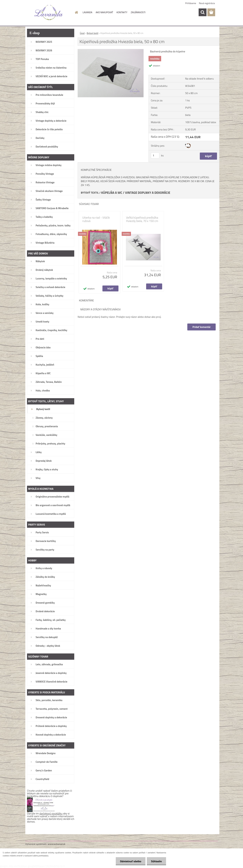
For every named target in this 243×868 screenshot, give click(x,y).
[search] (202, 12)
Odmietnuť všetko (131, 861)
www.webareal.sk (57, 844)
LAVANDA (87, 12)
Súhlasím (156, 861)
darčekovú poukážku (51, 813)
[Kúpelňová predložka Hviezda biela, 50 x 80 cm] (111, 51)
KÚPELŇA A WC (112, 193)
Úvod (82, 33)
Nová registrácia (207, 3)
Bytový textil (92, 33)
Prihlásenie (191, 3)
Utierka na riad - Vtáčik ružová (96, 219)
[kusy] (155, 156)
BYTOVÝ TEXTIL (90, 193)
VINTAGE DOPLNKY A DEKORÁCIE (148, 193)
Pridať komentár (201, 327)
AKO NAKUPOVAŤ (104, 12)
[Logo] (49, 13)
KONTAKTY (122, 12)
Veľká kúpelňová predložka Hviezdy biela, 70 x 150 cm (142, 219)
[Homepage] (76, 12)
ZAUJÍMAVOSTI (138, 12)
